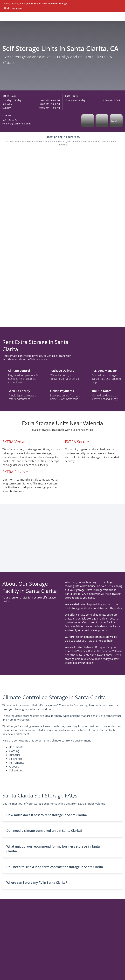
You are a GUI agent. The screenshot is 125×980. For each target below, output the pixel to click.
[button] (62, 815)
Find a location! (13, 8)
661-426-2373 (10, 120)
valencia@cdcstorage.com (17, 124)
